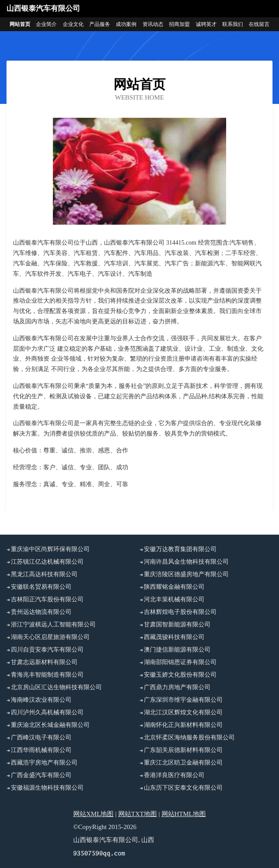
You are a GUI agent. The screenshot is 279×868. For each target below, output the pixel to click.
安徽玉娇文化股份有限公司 (180, 675)
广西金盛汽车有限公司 (41, 775)
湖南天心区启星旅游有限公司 (50, 637)
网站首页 (20, 24)
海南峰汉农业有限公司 (41, 700)
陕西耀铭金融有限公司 (174, 587)
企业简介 (46, 24)
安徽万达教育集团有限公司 (180, 549)
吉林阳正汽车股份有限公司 (47, 599)
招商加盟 (179, 24)
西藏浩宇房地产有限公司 (44, 763)
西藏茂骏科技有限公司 (174, 637)
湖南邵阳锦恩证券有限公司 (180, 662)
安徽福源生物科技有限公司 (47, 788)
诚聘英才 (206, 24)
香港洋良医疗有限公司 (174, 775)
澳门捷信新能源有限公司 (177, 650)
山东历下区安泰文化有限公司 (183, 788)
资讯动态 (153, 24)
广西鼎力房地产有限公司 (177, 687)
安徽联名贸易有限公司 (41, 587)
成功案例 (126, 24)
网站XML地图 (93, 814)
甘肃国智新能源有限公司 (177, 624)
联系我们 (233, 24)
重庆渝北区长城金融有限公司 (50, 725)
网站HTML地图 (184, 814)
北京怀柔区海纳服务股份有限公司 (189, 737)
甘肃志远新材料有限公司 (44, 662)
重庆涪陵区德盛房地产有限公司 (186, 574)
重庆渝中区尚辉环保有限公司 (50, 549)
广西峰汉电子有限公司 (41, 737)
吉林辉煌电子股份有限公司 (180, 612)
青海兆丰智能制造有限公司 (47, 675)
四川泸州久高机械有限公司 (47, 712)
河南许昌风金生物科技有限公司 (186, 562)
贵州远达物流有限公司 (41, 612)
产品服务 (100, 24)
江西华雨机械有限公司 (41, 750)
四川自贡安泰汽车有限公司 (47, 650)
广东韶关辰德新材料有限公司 (183, 750)
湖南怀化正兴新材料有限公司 (183, 725)
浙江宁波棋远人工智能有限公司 (53, 624)
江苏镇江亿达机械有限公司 (47, 562)
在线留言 (259, 24)
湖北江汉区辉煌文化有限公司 (183, 712)
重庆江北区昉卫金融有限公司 (183, 763)
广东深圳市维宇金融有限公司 (183, 700)
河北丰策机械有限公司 (174, 599)
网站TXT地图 (138, 814)
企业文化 (73, 24)
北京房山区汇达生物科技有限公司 (56, 687)
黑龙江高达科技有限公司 (44, 574)
